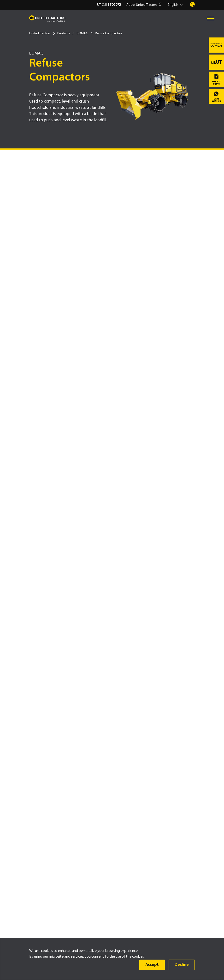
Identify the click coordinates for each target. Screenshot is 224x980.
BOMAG (83, 34)
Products (64, 34)
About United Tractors (144, 5)
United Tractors (40, 34)
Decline (182, 965)
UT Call (109, 5)
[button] (176, 5)
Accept (152, 965)
